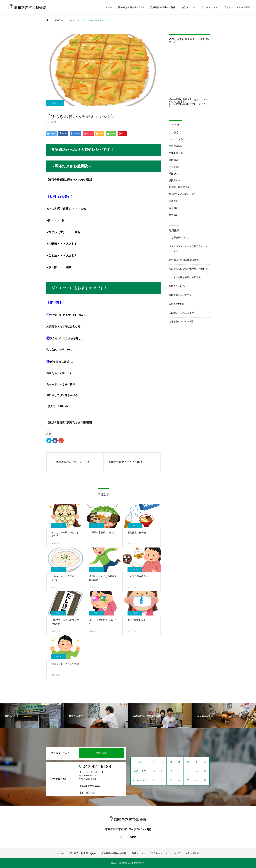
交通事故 (173, 153)
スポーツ (173, 139)
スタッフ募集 (243, 7)
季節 (171, 174)
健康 (171, 160)
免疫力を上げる (177, 286)
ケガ (171, 132)
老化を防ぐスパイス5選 (181, 321)
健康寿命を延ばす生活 (180, 295)
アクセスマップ (209, 7)
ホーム (109, 7)
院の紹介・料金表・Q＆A (131, 7)
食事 (171, 215)
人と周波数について (179, 237)
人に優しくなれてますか (181, 313)
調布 (171, 208)
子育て (172, 167)
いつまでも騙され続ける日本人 (185, 277)
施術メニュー (188, 7)
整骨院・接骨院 (177, 187)
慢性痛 (172, 180)
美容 (171, 201)
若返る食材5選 (176, 304)
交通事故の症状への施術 (163, 7)
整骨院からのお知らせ (180, 194)
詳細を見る (102, 753)
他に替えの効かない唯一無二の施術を (188, 269)
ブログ (227, 7)
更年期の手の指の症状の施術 (184, 260)
